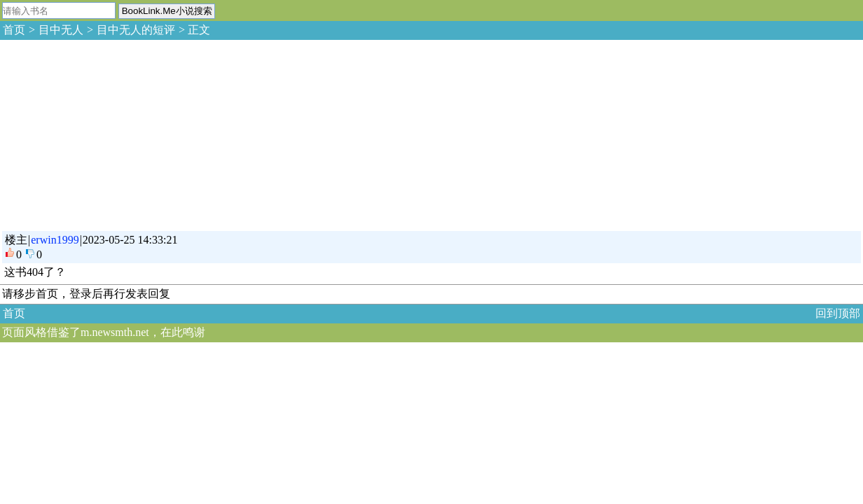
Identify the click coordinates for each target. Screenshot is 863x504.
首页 (14, 30)
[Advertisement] (105, 133)
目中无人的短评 (136, 30)
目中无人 (61, 30)
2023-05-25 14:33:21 (130, 240)
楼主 (16, 240)
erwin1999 (55, 240)
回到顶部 (838, 313)
